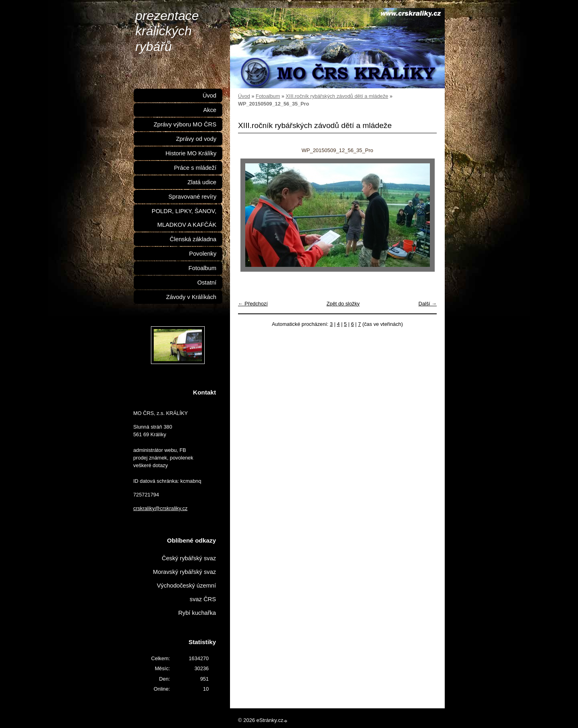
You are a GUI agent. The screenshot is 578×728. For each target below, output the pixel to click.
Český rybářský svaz (189, 558)
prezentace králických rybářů (167, 31)
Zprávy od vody (196, 139)
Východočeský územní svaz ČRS (186, 592)
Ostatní (207, 283)
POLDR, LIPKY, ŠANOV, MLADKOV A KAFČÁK (184, 218)
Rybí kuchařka (197, 613)
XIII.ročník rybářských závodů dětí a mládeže (337, 96)
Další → (427, 304)
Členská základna (193, 239)
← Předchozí (253, 304)
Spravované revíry (192, 197)
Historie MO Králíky (191, 153)
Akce (210, 110)
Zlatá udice (202, 182)
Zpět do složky (343, 304)
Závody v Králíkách (191, 297)
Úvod (244, 96)
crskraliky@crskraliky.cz (160, 508)
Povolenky (203, 254)
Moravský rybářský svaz (184, 572)
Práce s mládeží (195, 168)
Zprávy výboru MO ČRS (185, 124)
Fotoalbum (268, 96)
